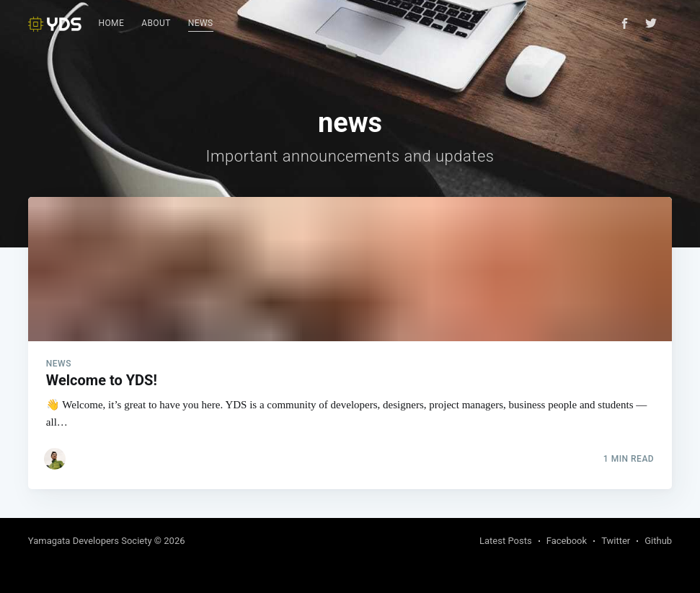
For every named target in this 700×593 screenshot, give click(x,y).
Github (658, 541)
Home (112, 23)
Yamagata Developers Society (90, 541)
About (156, 23)
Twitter (616, 541)
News (201, 23)
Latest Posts (506, 541)
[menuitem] (112, 24)
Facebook (567, 541)
